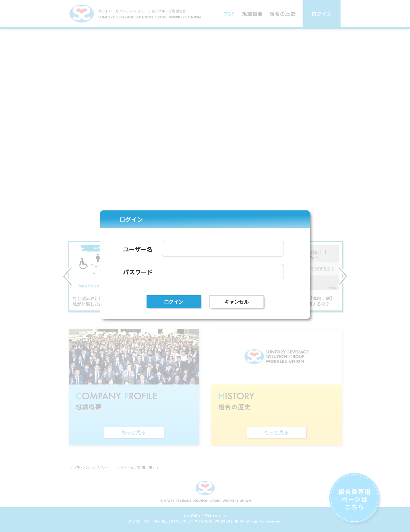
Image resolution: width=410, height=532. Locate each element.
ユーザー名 (138, 249)
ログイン (174, 302)
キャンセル (237, 302)
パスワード (138, 272)
